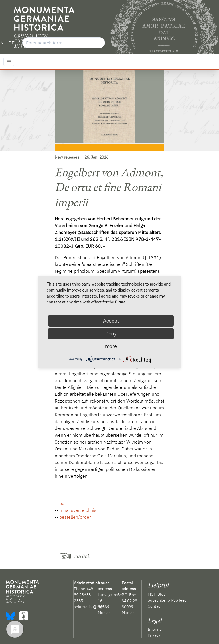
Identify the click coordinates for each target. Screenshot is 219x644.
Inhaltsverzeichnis (78, 510)
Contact (155, 606)
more (111, 346)
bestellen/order (75, 517)
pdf (63, 503)
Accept (111, 321)
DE (11, 43)
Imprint (154, 629)
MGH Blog (157, 594)
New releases (67, 157)
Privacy (154, 635)
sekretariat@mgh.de (92, 607)
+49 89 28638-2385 (83, 595)
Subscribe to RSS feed (167, 600)
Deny (111, 334)
